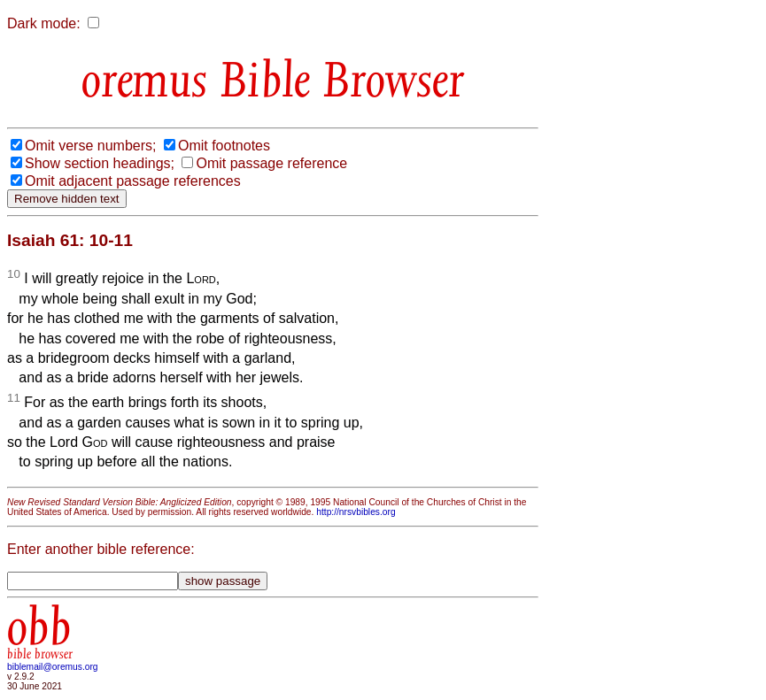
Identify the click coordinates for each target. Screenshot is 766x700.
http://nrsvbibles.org (356, 512)
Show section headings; (100, 163)
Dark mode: (44, 23)
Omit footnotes (224, 146)
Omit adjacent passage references (133, 181)
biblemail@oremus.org (53, 667)
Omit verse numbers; (90, 146)
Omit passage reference (271, 163)
